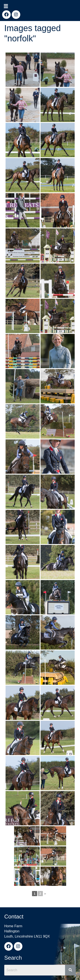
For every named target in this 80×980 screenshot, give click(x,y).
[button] (6, 6)
